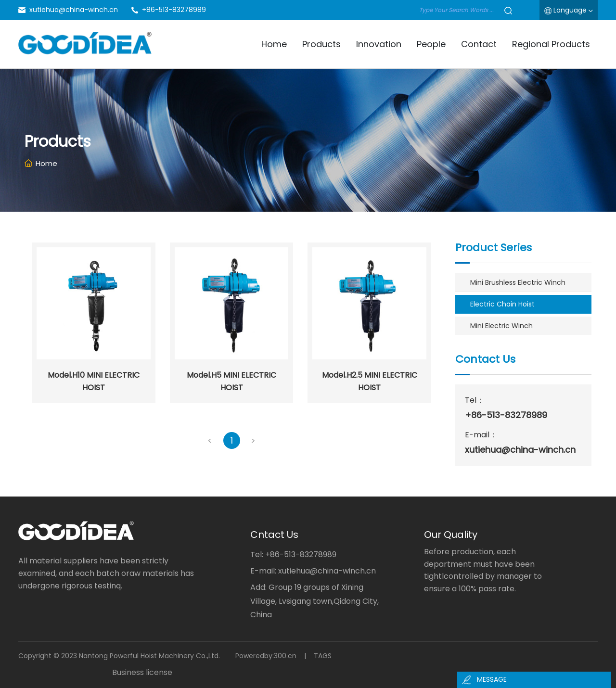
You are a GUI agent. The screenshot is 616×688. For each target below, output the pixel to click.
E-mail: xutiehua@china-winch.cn (313, 571)
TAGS (323, 656)
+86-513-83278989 (174, 10)
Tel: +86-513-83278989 (293, 554)
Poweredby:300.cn (266, 656)
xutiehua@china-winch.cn (74, 10)
